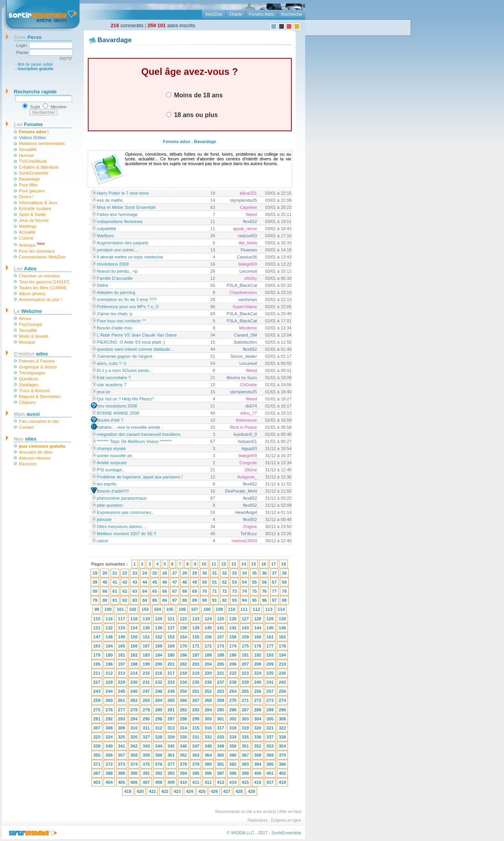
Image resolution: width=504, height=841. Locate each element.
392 (159, 773)
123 (196, 619)
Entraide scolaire (35, 208)
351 (245, 746)
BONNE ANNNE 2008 (118, 413)
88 (185, 600)
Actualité (27, 232)
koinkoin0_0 (246, 434)
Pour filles (28, 185)
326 (134, 737)
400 (258, 773)
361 (171, 755)
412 (208, 782)
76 (264, 591)
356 (109, 755)
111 (244, 609)
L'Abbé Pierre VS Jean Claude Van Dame (137, 335)
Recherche (292, 14)
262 (134, 700)
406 (134, 782)
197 (122, 664)
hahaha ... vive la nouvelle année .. (130, 427)
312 (159, 728)
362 (183, 755)
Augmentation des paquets (123, 243)
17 (274, 564)
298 (183, 719)
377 (171, 764)
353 (270, 746)
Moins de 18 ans (195, 95)
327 (146, 737)
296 (159, 719)
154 (183, 637)
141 (220, 628)
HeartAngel (246, 512)
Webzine (28, 311)
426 (214, 791)
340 (109, 746)
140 (208, 628)
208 (258, 664)
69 (195, 591)
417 (270, 782)
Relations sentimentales (42, 143)
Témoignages (32, 373)
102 (133, 609)
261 (122, 700)
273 (270, 700)
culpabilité (107, 229)
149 (122, 637)
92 (224, 600)
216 (159, 673)
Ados (25, 269)
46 (165, 582)
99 (97, 609)
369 (270, 755)
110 (232, 609)
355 (97, 755)
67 (174, 591)
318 (233, 728)
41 (115, 582)
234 (183, 682)
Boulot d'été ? (110, 420)
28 (185, 573)
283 (196, 710)
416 (258, 782)
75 (254, 591)
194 (282, 655)
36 (264, 573)
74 (245, 591)
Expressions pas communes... (126, 512)
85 (155, 600)
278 (134, 710)
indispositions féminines (120, 221)
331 (196, 737)
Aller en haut (290, 812)
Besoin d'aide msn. (115, 328)
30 (204, 573)
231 (146, 682)
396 (208, 773)
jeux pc (104, 392)
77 (274, 591)
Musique (27, 342)
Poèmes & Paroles (37, 361)
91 (215, 600)
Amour (25, 318)
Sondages (29, 385)
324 (109, 737)
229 (122, 682)
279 (146, 710)
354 (282, 746)
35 (254, 573)
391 (146, 773)
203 (196, 664)
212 (109, 673)
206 (233, 664)
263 (146, 700)
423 (177, 791)
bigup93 (249, 448)
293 (122, 719)
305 (270, 719)
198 (134, 664)
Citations (27, 402)
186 (183, 655)
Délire (103, 285)
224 (258, 673)
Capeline (248, 207)
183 (146, 655)
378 (183, 764)
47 (174, 582)
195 (97, 664)
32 (224, 573)
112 (256, 609)
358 (134, 755)
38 (284, 573)
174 (233, 646)
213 (122, 673)
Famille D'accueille (115, 278)
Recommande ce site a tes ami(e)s (246, 812)
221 (220, 673)
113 (269, 609)
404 (109, 782)
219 (196, 673)
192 (258, 655)
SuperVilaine (245, 307)
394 (183, 773)
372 (109, 764)
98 (284, 600)
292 (109, 719)
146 (282, 628)
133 (122, 628)
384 (258, 764)
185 (171, 655)
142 (233, 628)
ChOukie (249, 385)
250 (183, 691)
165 (122, 646)
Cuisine (26, 238)
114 (281, 609)
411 (196, 782)
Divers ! (26, 197)
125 (220, 619)
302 (233, 719)
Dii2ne (251, 470)
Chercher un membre (39, 276)
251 (196, 691)
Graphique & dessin (38, 367)
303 (245, 719)
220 (208, 673)
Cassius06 (247, 257)
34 (245, 573)
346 (183, 746)
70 (204, 591)
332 (208, 737)
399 (245, 773)
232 (159, 682)
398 (233, 773)
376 (159, 764)
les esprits (107, 484)
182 (134, 655)
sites (25, 439)
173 (220, 646)
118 (134, 619)
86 (165, 600)
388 (109, 773)
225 (270, 673)
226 (282, 673)
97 (274, 600)
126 (233, 619)
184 (159, 655)
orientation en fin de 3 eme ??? (127, 300)
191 (245, 655)
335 (245, 737)
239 (245, 682)
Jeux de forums (34, 220)
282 (183, 710)
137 (171, 628)
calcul (102, 541)
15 (254, 564)
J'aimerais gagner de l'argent (125, 356)
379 (196, 764)
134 (134, 628)
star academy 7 (112, 385)
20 (105, 573)
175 (245, 646)
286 (233, 710)
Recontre (28, 464)
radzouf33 (247, 236)
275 (97, 710)
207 (245, 664)
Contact (26, 427)
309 (122, 728)
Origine (250, 527)
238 (233, 682)
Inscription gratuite (36, 69)
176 (258, 646)
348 (208, 746)
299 (196, 719)
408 (159, 782)
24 (145, 573)
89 (195, 600)
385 (270, 764)
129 (270, 619)
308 (109, 728)
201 (171, 664)
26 (165, 573)
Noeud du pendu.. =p (117, 271)
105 (170, 609)
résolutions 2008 (113, 264)
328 (159, 737)
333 (220, 737)
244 (109, 691)
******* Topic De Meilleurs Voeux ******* (134, 441)
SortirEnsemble (34, 173)
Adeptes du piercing (116, 292)
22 (125, 573)
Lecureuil (248, 271)
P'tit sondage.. (110, 470)
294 (134, 719)
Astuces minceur (35, 458)
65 (155, 591)
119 (146, 619)
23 (135, 573)
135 (146, 628)
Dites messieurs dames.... (122, 527)
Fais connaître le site (39, 421)
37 (274, 573)
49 (195, 582)
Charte (236, 14)
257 (270, 691)
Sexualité (28, 149)
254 (233, 691)
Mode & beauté (34, 336)
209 (270, 664)
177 (270, 646)
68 (185, 591)
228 (109, 682)
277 (122, 710)
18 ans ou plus (192, 115)
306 (282, 719)
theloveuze (246, 420)
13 (233, 564)
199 (146, 664)
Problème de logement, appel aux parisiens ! (140, 477)
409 (171, 782)
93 (234, 600)
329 (171, 737)
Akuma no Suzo (242, 378)
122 (183, 619)
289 (270, 710)
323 (97, 737)
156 (208, 637)
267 (196, 700)
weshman (247, 300)
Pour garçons (32, 191)
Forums (28, 124)
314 (183, 728)
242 (282, 682)
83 (135, 600)
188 (208, 655)
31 (215, 573)
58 (284, 582)
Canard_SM (246, 335)
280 (159, 710)
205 (220, 664)
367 (245, 755)
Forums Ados (262, 14)
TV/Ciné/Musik (33, 161)
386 (282, 764)
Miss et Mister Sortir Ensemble (126, 207)
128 (258, 619)
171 (196, 646)
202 (183, 664)
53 (234, 582)
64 (145, 591)
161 (270, 637)
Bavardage (29, 179)
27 (174, 573)
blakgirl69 (247, 264)
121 (171, 619)
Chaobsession (243, 292)
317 (220, 728)
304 (258, 719)
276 (109, 710)
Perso (28, 37)
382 (233, 764)
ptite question (110, 505)
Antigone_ (247, 477)
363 (196, 755)
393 (171, 773)
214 (134, 673)
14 (244, 564)
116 (109, 619)
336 (258, 737)
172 (208, 646)
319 (245, 728)
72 (224, 591)
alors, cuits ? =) (112, 363)
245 (122, 691)
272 (258, 700)
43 (135, 582)
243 (97, 691)
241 (270, 682)
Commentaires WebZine (42, 257)
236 (208, 682)
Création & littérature (39, 167)
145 (270, 628)
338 (282, 737)
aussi (27, 414)
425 (202, 791)
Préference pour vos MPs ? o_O (128, 307)
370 (282, 755)
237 (220, 682)
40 (105, 582)
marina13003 (244, 541)
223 (245, 673)
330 (183, 737)
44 (145, 582)
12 (224, 564)
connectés (127, 25)
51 (215, 582)
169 (171, 646)
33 (234, 573)
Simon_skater (244, 356)
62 (125, 591)
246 (134, 691)
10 (204, 564)
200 (159, 664)
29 (195, 573)
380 (208, 764)
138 (183, 628)
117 (122, 619)
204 (208, 664)
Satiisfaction (245, 342)
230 (134, 682)
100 (108, 609)
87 (174, 600)
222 (233, 673)
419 (128, 791)
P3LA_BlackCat (242, 285)
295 (146, 719)
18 (283, 564)
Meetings (28, 226)
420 (140, 791)
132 (109, 628)
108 (207, 609)
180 (109, 655)
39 (95, 582)
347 (196, 746)
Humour (27, 155)
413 (220, 782)
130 (282, 619)
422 (165, 791)
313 (171, 728)
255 (245, 691)
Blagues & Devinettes (40, 396)
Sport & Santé (32, 214)
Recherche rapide (35, 92)
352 (258, 746)
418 (282, 782)
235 (196, 682)
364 (208, 755)
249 (171, 691)
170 (183, 646)
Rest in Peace (243, 427)
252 (208, 691)
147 (97, 637)
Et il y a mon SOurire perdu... (125, 370)
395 (196, 773)
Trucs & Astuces (34, 391)
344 (159, 746)
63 (135, 591)
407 (146, 782)
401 (270, 773)
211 (97, 673)
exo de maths (110, 200)
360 (159, 755)
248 (159, 691)
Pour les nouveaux (37, 251)
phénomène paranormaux (122, 498)
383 (245, 764)
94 (245, 600)
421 (152, 791)
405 (122, 782)
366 (233, 755)
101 (120, 609)
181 (122, 655)
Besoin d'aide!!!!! (113, 491)
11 (214, 564)
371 (97, 764)
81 (115, 600)
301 (220, 719)
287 (245, 710)
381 (220, 764)
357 (122, 755)
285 (220, 710)
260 (109, 700)
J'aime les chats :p (115, 314)
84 (145, 600)
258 (282, 691)
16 (263, 564)
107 (195, 609)
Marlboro (105, 236)
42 (125, 582)
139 (196, 628)
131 (97, 628)
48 (185, 582)
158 (233, 637)
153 (171, 637)
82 (125, 600)
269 (220, 700)
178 (282, 646)
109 (219, 609)
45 (155, 582)
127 (245, 619)
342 (134, 746)
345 (171, 746)
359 (146, 755)
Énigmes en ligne (286, 820)
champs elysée (111, 448)
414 (233, 782)
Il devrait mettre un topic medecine (130, 257)
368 (258, 755)
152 (159, 637)
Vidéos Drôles (32, 138)
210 (282, 664)
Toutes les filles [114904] (43, 288)
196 (109, 664)
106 (182, 609)
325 (122, 737)
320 (258, 728)
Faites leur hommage (117, 214)
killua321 (248, 193)
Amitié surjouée (112, 463)
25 (155, 573)
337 (270, 737)
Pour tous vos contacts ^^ (121, 321)
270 (233, 700)
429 (251, 791)
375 (146, 764)
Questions (29, 379)
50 (204, 582)
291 (97, 719)
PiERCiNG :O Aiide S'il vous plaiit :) (131, 342)
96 (264, 600)
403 (97, 782)
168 (159, 646)
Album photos (32, 294)
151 (146, 637)
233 (171, 682)
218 (183, 673)
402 (282, 773)
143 (245, 628)
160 (258, 637)
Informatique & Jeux (38, 203)
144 (258, 628)
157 (220, 637)
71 (215, 591)
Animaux (32, 245)
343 (146, 746)
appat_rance (245, 229)
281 (171, 710)
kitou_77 (249, 413)
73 (234, 591)
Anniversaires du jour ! (40, 300)
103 (145, 609)
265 (171, 700)
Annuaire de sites (36, 452)
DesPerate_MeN (241, 491)
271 (245, 700)
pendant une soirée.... (118, 250)
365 (220, 755)
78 (284, 591)
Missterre (248, 328)
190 (233, 655)
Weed (251, 214)
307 (97, 728)
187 (196, 655)
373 (122, 764)
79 (95, 600)
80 (105, 600)
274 (282, 700)
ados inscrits (171, 25)
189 (220, 655)
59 (95, 591)
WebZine (214, 14)
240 (258, 682)
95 (254, 600)
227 (97, 682)
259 (97, 700)
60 (105, 591)
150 (134, 637)
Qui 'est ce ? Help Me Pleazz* (125, 399)
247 (146, 691)
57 (274, 582)
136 (159, 628)
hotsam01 (247, 441)
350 (233, 746)
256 (258, 691)
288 (258, 710)
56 (264, 582)
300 (208, 719)
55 (254, 582)
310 (134, 728)
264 (159, 700)
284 (208, 710)
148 (109, 637)
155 (196, 637)
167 (146, 646)
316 (208, 728)
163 (97, 646)
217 (171, 673)
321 (270, 728)
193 (270, 655)
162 (282, 637)
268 (208, 700)
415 (245, 782)
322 (282, 728)
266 (183, 700)
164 (109, 646)
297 (171, 719)
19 (95, 573)
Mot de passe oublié (35, 64)
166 (134, 646)
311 (146, 728)
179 (97, 655)
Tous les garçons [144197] (44, 282)
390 (134, 773)
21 (115, 573)
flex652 (250, 221)
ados (31, 354)
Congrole (248, 463)
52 (224, 582)
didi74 (251, 406)
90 (204, 600)
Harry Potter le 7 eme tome (123, 193)
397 (220, 773)
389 (122, 773)
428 (239, 791)
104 (157, 609)
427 (227, 791)
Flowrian (249, 250)
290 (282, 710)
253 (220, 691)
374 (134, 764)
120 (159, 619)
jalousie (104, 519)
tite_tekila (248, 243)
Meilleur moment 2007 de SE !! (127, 534)
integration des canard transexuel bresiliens (139, 434)
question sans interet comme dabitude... (135, 349)
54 (245, 582)
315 (196, 728)
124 (208, 619)
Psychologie (31, 324)
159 (245, 637)
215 (146, 673)
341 (122, 746)
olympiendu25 (244, 200)
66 (165, 591)
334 (233, 737)
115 (97, 619)
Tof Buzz (248, 534)
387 (97, 773)
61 (115, 591)
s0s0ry (250, 278)
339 (97, 746)
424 (189, 791)
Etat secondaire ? (114, 378)
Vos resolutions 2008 (117, 406)
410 (183, 782)
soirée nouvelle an (114, 456)
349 (220, 746)
